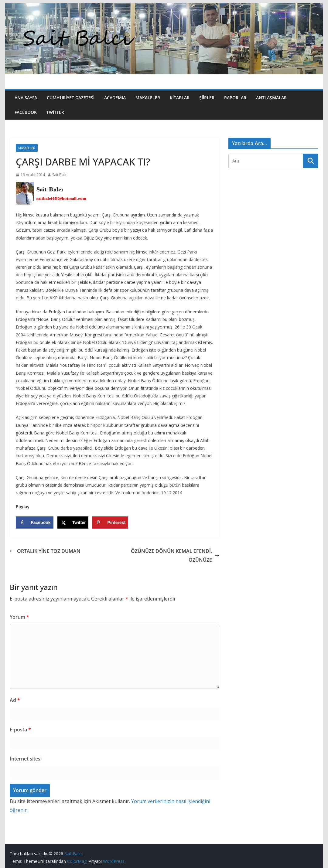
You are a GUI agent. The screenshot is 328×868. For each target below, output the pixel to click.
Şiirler (207, 98)
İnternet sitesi (26, 759)
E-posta (20, 730)
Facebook (26, 112)
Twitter (55, 112)
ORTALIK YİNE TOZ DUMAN (45, 551)
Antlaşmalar (271, 98)
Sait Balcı (60, 175)
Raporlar (235, 98)
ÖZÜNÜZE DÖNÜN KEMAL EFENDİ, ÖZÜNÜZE (175, 555)
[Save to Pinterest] (110, 523)
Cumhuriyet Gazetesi (71, 98)
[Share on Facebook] (34, 523)
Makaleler (148, 98)
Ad (15, 700)
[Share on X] (73, 523)
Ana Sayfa (26, 98)
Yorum (19, 617)
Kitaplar (180, 98)
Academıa (115, 98)
